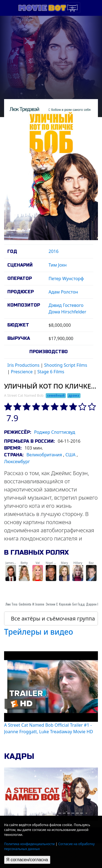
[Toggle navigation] (73, 8)
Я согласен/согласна (27, 860)
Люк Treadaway (16, 604)
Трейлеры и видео (39, 632)
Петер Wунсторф (66, 279)
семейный (56, 395)
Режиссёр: (18, 432)
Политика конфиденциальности (29, 844)
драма (74, 395)
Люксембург (17, 461)
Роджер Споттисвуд (55, 432)
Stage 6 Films (51, 372)
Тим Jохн (58, 265)
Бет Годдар (80, 604)
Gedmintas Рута (29, 604)
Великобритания (44, 455)
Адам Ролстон (63, 292)
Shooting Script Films (66, 365)
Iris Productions (23, 365)
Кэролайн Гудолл (71, 604)
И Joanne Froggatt (44, 604)
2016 (54, 251)
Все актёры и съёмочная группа (53, 618)
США (71, 455)
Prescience (22, 372)
